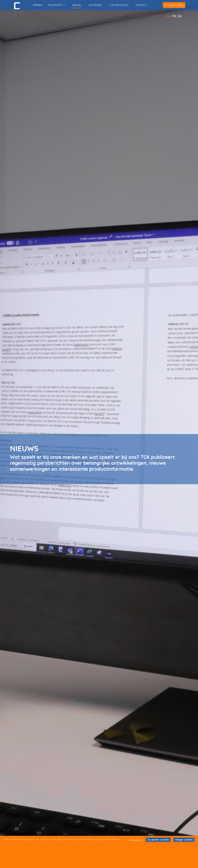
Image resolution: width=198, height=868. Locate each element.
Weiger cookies (184, 840)
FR (174, 16)
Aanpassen (135, 840)
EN (180, 16)
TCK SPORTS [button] (55, 5)
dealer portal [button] (174, 5)
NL (169, 16)
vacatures (95, 5)
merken (38, 5)
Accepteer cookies (158, 840)
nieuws (77, 5)
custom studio (119, 5)
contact (141, 5)
